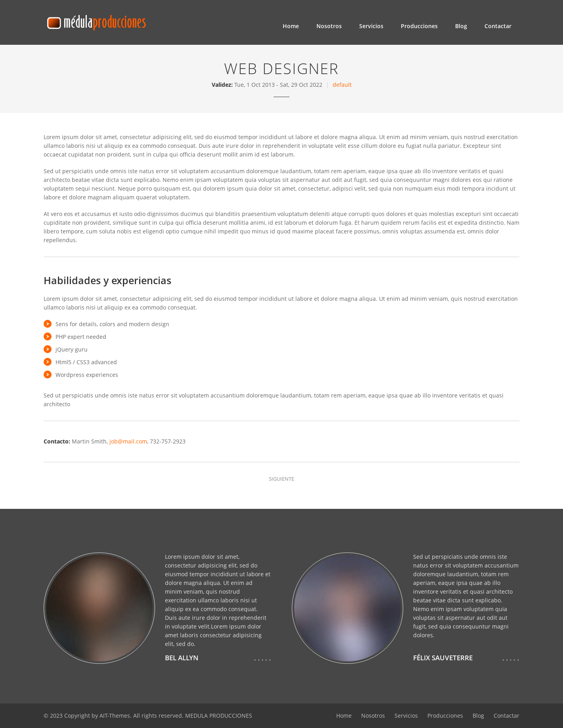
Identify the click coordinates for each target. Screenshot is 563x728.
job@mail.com (128, 441)
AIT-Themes (115, 716)
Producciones (419, 26)
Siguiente (281, 479)
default (342, 85)
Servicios (371, 26)
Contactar (498, 26)
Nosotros (329, 26)
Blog (461, 26)
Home (291, 26)
